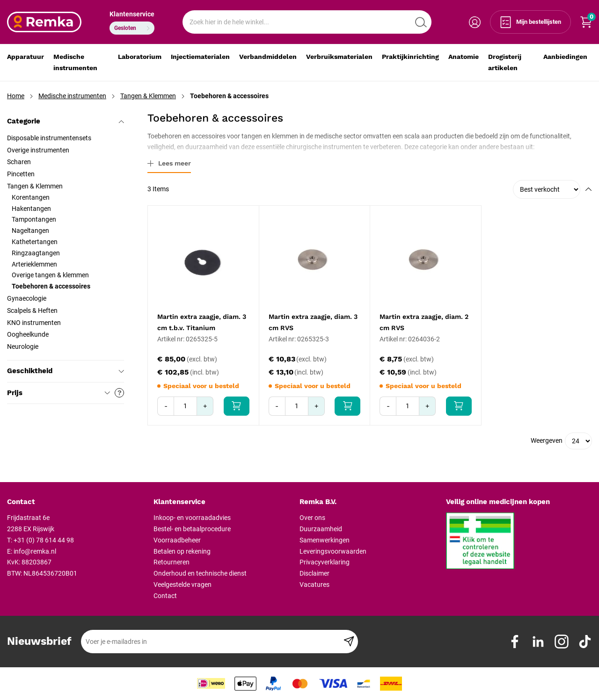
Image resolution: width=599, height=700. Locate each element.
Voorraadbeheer (177, 540)
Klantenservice (132, 14)
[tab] (77, 502)
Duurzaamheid (321, 529)
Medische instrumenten (72, 96)
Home (16, 96)
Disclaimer (314, 573)
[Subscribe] (349, 642)
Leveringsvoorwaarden (333, 551)
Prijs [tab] (66, 393)
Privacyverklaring (325, 562)
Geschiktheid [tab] (66, 371)
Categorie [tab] (66, 121)
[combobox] (307, 22)
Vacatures (314, 585)
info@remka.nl (35, 551)
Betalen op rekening (182, 551)
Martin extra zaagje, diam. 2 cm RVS (424, 322)
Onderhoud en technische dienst (200, 573)
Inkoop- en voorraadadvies (192, 518)
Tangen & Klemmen (148, 96)
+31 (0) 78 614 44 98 (44, 540)
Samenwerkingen (325, 540)
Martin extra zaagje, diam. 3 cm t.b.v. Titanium (202, 322)
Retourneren (172, 562)
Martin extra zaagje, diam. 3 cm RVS (313, 322)
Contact (165, 596)
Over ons (312, 518)
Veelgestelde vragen (183, 585)
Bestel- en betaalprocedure (192, 529)
